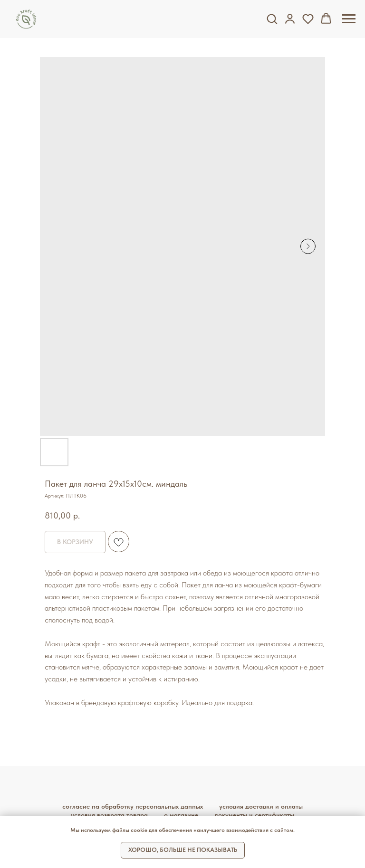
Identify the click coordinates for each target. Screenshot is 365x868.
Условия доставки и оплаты (261, 806)
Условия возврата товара (109, 815)
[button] (272, 19)
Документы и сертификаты (254, 815)
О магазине (181, 815)
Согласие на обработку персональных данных (133, 806)
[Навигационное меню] (349, 19)
